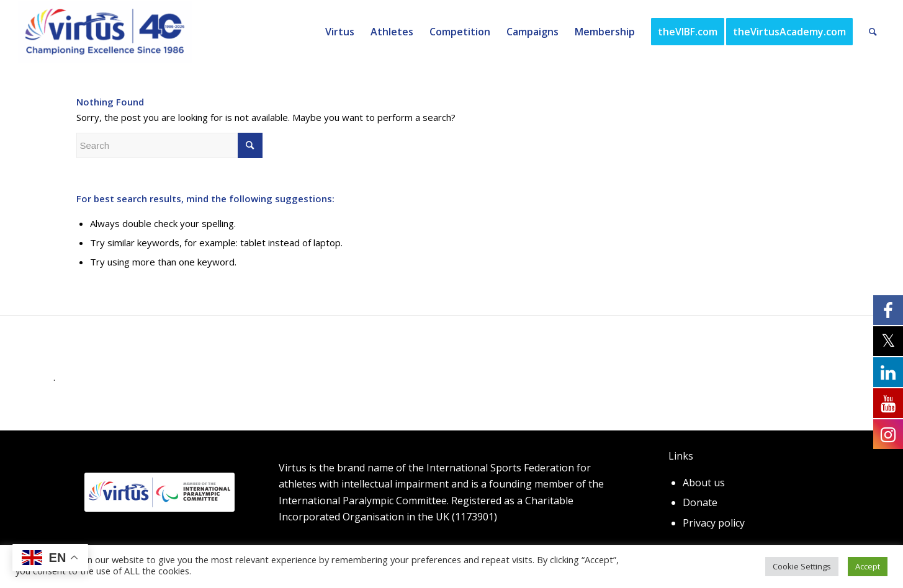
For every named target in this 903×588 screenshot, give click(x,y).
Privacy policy (714, 523)
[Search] (873, 32)
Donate (700, 502)
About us (704, 483)
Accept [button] (868, 566)
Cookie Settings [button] (802, 566)
